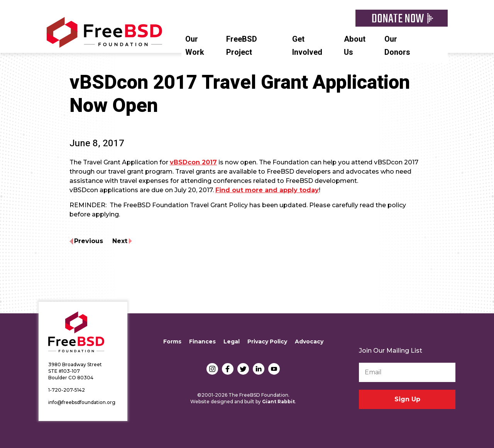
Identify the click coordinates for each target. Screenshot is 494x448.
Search (444, 38)
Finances (202, 341)
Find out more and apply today (267, 190)
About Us (355, 46)
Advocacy (309, 341)
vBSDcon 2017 (193, 162)
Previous (89, 241)
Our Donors (397, 46)
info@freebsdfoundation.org (82, 402)
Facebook (228, 369)
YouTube (274, 369)
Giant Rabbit (278, 402)
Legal (232, 341)
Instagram (212, 369)
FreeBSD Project (242, 46)
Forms (172, 341)
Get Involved (307, 46)
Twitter (243, 369)
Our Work (195, 46)
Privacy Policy (267, 341)
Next (120, 241)
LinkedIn (259, 369)
